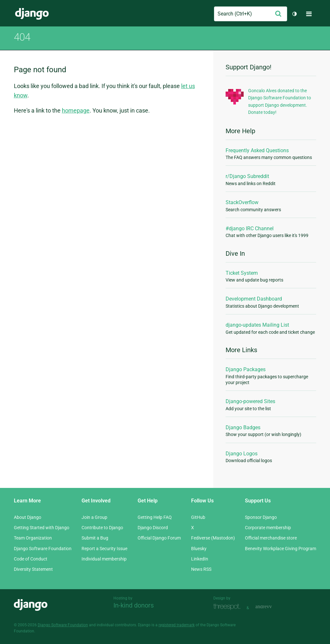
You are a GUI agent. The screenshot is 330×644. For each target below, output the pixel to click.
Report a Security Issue (104, 549)
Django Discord (153, 528)
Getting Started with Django (42, 528)
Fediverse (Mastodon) (213, 538)
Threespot (228, 607)
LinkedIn (200, 559)
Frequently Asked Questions (257, 150)
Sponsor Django (261, 517)
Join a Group (94, 517)
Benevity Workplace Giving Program (281, 549)
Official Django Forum (159, 538)
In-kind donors (134, 605)
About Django (28, 517)
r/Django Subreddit (247, 176)
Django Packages (246, 369)
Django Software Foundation (43, 549)
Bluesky (199, 549)
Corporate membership (268, 528)
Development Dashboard (254, 299)
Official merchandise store (271, 538)
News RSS (201, 569)
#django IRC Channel (250, 228)
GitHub (198, 517)
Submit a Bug (95, 538)
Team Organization (33, 538)
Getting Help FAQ (155, 517)
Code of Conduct (31, 559)
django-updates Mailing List (257, 325)
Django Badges (243, 427)
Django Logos (242, 454)
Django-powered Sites (250, 401)
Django (32, 14)
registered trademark (177, 625)
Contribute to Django (102, 528)
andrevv (271, 607)
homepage (76, 110)
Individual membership (104, 559)
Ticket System (242, 273)
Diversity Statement (33, 569)
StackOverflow (242, 202)
